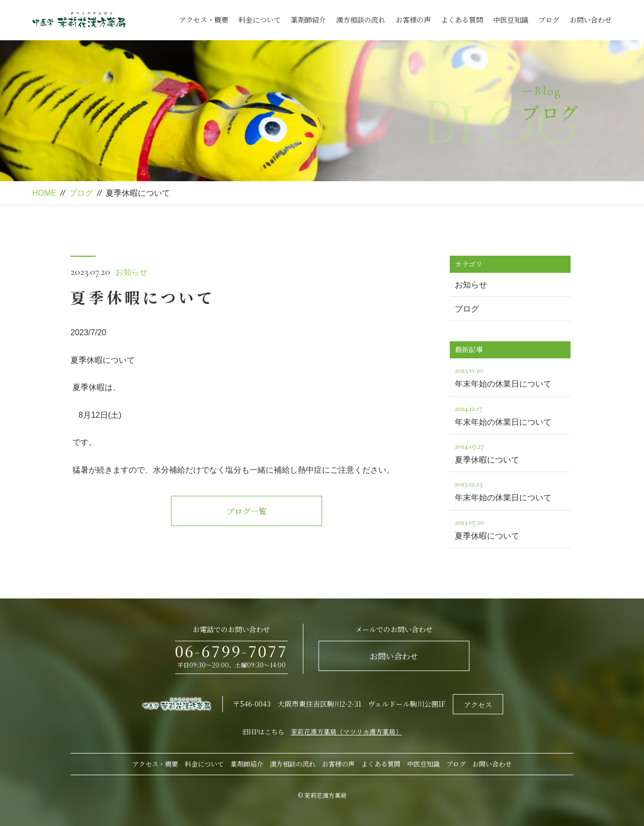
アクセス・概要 (204, 20)
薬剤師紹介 (308, 20)
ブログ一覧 (247, 511)
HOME (44, 193)
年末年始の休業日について (510, 376)
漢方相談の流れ (361, 20)
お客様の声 (413, 20)
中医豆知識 (511, 20)
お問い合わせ (591, 20)
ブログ (549, 20)
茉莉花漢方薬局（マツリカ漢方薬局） (346, 732)
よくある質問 (462, 20)
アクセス (478, 705)
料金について (260, 20)
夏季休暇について (510, 452)
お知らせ (131, 272)
